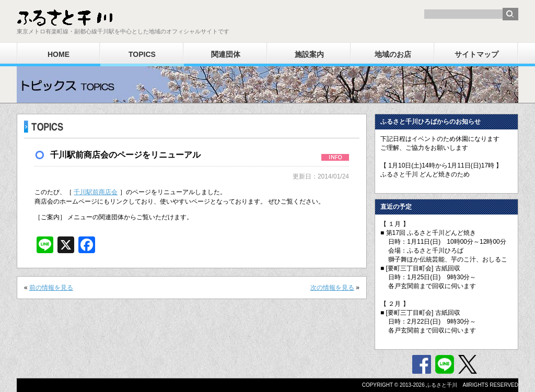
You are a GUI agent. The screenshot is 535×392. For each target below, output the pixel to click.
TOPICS (142, 54)
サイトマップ (476, 54)
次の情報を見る (332, 288)
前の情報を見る (51, 288)
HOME (59, 54)
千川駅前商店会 (96, 192)
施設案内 (309, 54)
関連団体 (226, 54)
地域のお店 (393, 54)
